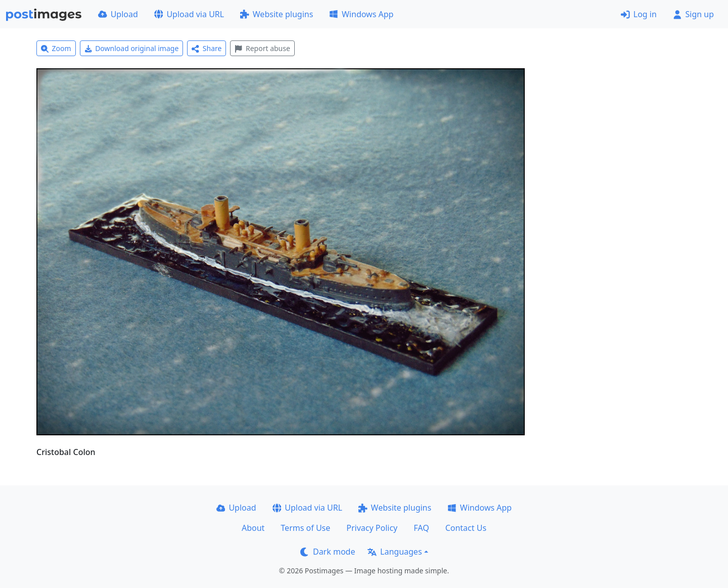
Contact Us (466, 528)
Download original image (132, 48)
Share (207, 48)
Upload (118, 14)
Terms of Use (305, 528)
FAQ (421, 528)
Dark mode (328, 552)
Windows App (361, 14)
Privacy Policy (372, 528)
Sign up (693, 14)
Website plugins (277, 14)
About (253, 528)
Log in (639, 14)
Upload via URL (189, 14)
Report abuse (262, 48)
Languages (395, 552)
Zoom (56, 48)
